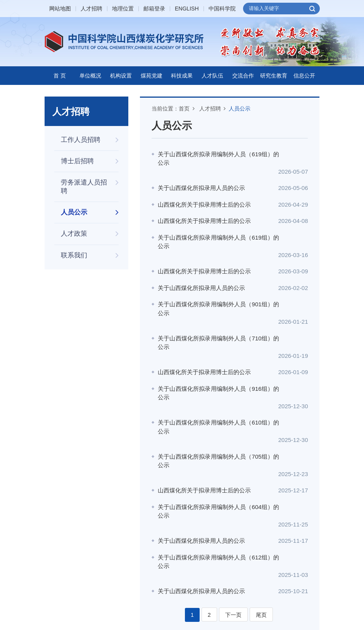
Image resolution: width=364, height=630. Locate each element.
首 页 (60, 76)
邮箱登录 (154, 9)
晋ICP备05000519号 (156, 606)
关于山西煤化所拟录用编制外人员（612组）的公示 (214, 492)
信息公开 (304, 76)
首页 (184, 109)
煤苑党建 (152, 76)
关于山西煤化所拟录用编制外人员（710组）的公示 (214, 316)
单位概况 (90, 76)
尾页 (261, 536)
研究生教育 (274, 76)
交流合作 (243, 76)
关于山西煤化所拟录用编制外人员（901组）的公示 (214, 291)
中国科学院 (222, 9)
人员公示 (240, 109)
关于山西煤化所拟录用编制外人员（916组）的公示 (214, 358)
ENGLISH (187, 9)
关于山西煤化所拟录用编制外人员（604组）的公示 (214, 450)
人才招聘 (91, 9)
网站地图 (60, 9)
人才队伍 (212, 76)
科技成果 (182, 76)
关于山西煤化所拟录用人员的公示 (201, 179)
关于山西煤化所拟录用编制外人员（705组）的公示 (214, 409)
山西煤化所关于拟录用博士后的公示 (204, 196)
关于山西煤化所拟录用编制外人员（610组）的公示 (214, 383)
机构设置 (121, 76)
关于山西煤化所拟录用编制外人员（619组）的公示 (214, 159)
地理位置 (123, 9)
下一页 (233, 536)
